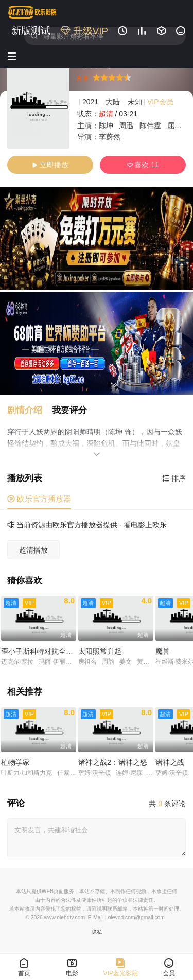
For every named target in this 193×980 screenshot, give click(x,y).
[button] (30, 410)
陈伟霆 (150, 126)
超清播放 (33, 550)
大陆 (113, 102)
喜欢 (143, 165)
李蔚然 (110, 137)
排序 (174, 478)
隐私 (97, 932)
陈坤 (106, 126)
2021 (90, 102)
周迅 (126, 126)
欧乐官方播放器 (39, 499)
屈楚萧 (178, 126)
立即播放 (50, 165)
